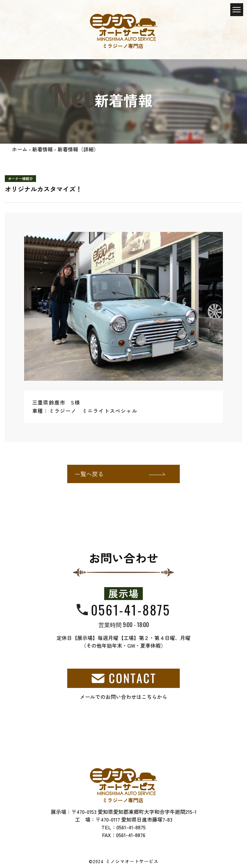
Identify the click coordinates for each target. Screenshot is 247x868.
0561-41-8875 (131, 610)
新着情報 (42, 149)
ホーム (20, 149)
